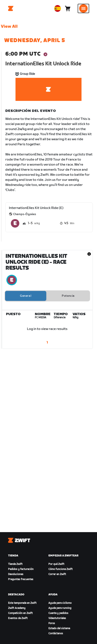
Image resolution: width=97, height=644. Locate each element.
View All (9, 26)
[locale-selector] (58, 8)
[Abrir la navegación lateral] (83, 8)
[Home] (11, 8)
